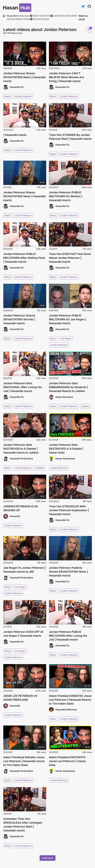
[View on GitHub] (89, 6)
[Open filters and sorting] (89, 30)
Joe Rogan (66, 338)
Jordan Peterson (23, 96)
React (8, 96)
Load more (47, 858)
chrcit (82, 19)
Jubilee (85, 406)
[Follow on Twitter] (83, 6)
